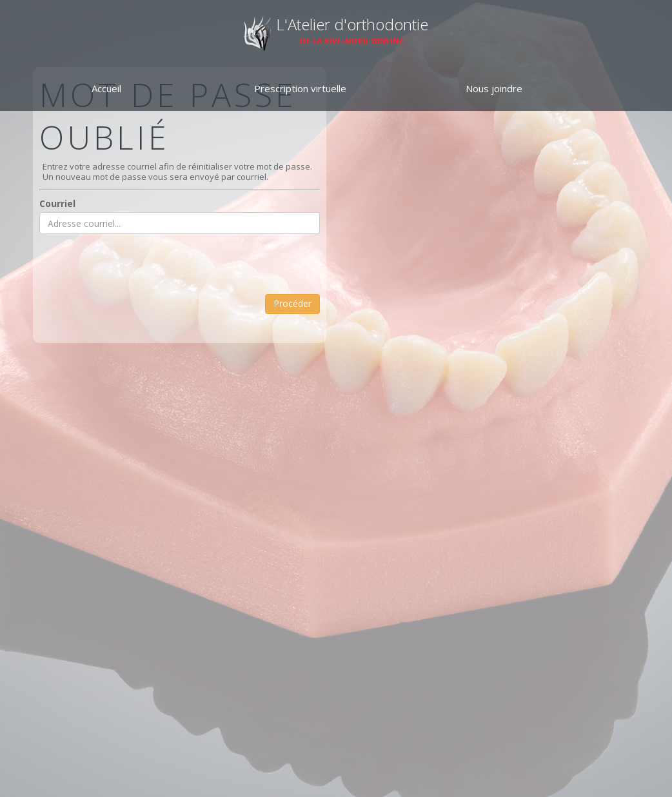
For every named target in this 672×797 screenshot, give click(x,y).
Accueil (106, 88)
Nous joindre (494, 88)
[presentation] (137, 269)
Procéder (292, 303)
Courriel (57, 203)
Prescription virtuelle (300, 88)
